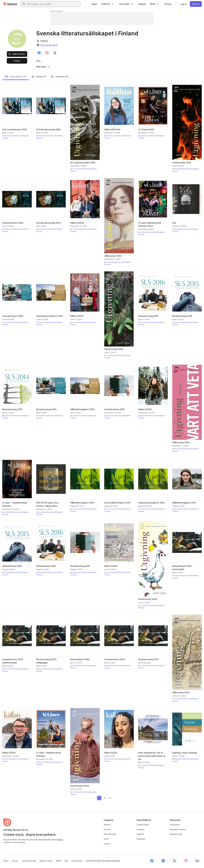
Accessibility (77, 861)
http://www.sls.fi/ (49, 45)
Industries (141, 839)
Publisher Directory (178, 830)
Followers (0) (59, 77)
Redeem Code (176, 835)
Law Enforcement (29, 861)
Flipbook (140, 835)
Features (140, 830)
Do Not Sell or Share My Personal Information (103, 861)
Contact (107, 844)
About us (107, 825)
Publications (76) (16, 77)
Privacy (15, 861)
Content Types (143, 825)
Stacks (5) (39, 77)
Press (106, 839)
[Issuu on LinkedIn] (163, 861)
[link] (94, 4)
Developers (175, 825)
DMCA (59, 861)
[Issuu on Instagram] (186, 861)
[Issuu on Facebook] (152, 861)
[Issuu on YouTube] (197, 861)
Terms (6, 861)
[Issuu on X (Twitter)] (175, 861)
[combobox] (53, 4)
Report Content (46, 861)
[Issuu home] (10, 4)
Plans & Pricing (110, 835)
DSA (66, 861)
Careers (107, 830)
